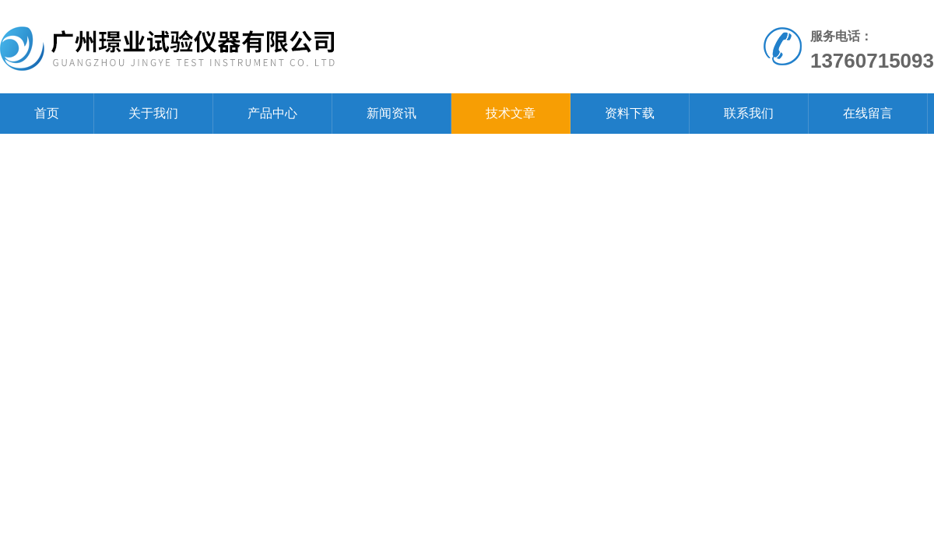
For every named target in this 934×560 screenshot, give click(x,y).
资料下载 (630, 113)
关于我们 (153, 113)
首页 (47, 113)
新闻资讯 (392, 113)
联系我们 (749, 113)
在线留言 (868, 113)
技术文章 (511, 113)
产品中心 (272, 113)
